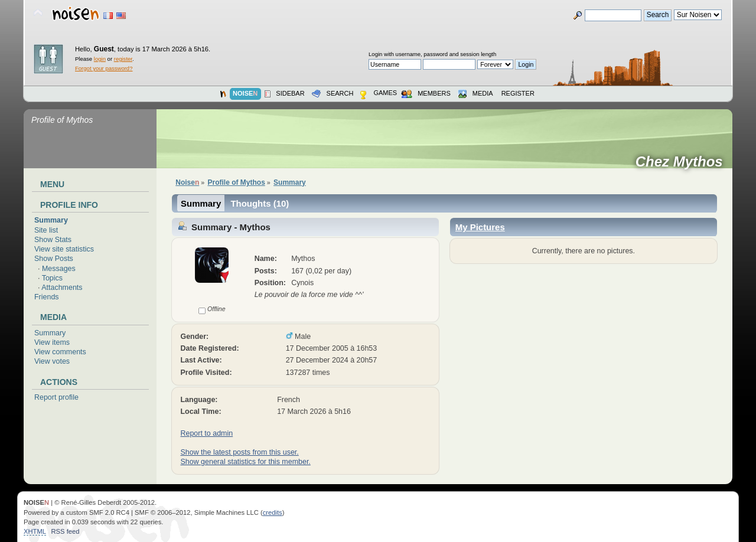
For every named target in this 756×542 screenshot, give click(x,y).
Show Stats (53, 240)
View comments (60, 352)
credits (273, 512)
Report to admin (206, 433)
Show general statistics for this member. (245, 462)
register (123, 59)
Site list (46, 230)
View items (52, 342)
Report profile (56, 397)
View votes (52, 361)
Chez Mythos (683, 162)
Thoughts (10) (260, 203)
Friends (47, 297)
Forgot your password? (104, 68)
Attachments (62, 288)
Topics (52, 278)
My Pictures (480, 227)
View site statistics (64, 249)
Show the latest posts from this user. (239, 452)
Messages (59, 269)
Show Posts (54, 259)
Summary (51, 220)
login (100, 59)
